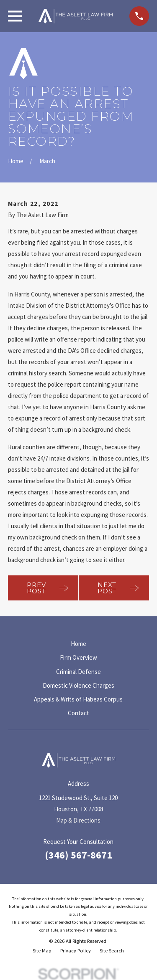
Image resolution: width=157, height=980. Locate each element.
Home (78, 644)
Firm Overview (78, 657)
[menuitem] (42, 951)
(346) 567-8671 (78, 855)
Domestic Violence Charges (78, 685)
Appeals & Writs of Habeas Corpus (78, 699)
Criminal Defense (78, 672)
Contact (78, 713)
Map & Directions (78, 820)
